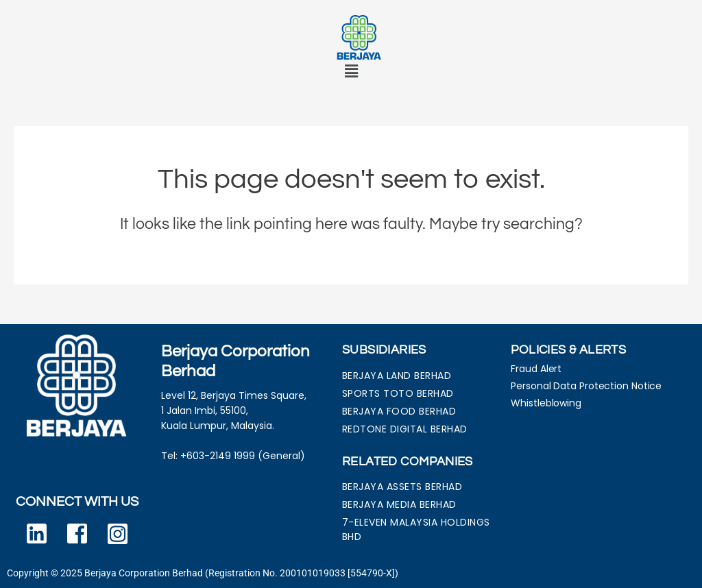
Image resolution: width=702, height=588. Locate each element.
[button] (351, 72)
